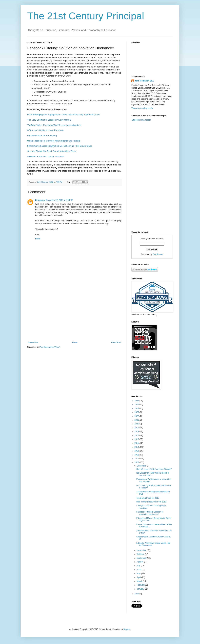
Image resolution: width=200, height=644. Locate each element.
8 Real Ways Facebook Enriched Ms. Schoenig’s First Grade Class (60, 146)
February (141, 585)
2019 (137, 428)
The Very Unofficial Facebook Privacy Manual (49, 120)
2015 (137, 443)
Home (75, 342)
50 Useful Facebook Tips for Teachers (46, 156)
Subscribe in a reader (141, 120)
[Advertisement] (74, 314)
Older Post (116, 342)
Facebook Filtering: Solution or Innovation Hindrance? (150, 513)
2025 (137, 404)
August (140, 562)
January (141, 589)
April (139, 577)
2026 (137, 401)
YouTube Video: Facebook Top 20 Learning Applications (54, 125)
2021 (137, 420)
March (140, 581)
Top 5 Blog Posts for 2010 (148, 498)
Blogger (127, 629)
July (139, 566)
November (142, 550)
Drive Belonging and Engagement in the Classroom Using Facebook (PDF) (63, 115)
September (142, 558)
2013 (137, 451)
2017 (137, 435)
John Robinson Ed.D (144, 81)
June (139, 570)
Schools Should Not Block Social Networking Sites (52, 151)
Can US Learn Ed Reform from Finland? (154, 469)
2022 (137, 416)
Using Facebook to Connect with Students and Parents (54, 141)
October (141, 554)
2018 (137, 432)
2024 (137, 408)
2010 (137, 462)
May (139, 573)
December (142, 466)
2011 (137, 459)
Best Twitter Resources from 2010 (151, 502)
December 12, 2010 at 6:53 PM (59, 200)
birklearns (40, 200)
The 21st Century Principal (86, 16)
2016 (137, 439)
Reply (38, 239)
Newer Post (33, 342)
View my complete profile (142, 108)
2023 (137, 412)
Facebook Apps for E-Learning (42, 136)
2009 (137, 594)
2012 (137, 455)
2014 (137, 447)
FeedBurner (158, 254)
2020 (137, 424)
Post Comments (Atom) (50, 347)
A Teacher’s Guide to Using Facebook (46, 130)
